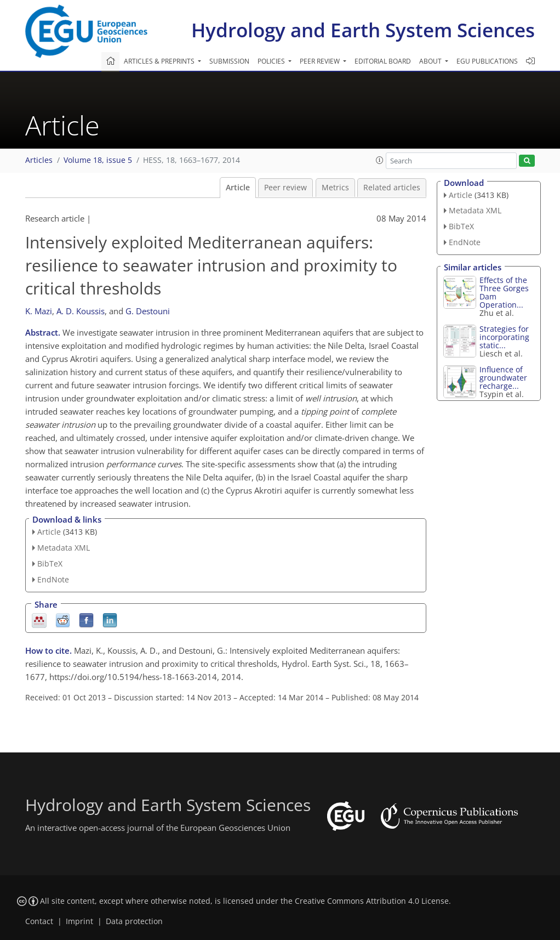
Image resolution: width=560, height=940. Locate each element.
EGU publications (487, 61)
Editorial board (383, 61)
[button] (380, 160)
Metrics (335, 188)
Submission (229, 61)
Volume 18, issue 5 (98, 160)
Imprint (79, 921)
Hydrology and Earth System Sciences (363, 30)
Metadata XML (64, 548)
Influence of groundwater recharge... (503, 378)
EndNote (53, 579)
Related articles (392, 188)
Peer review (285, 188)
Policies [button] (272, 61)
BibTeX (50, 564)
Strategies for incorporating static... (504, 337)
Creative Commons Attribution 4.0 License (372, 901)
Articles (39, 160)
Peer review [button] (321, 61)
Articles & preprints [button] (160, 61)
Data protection (134, 921)
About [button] (431, 61)
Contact (39, 921)
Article (238, 188)
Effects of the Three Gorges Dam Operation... (504, 292)
